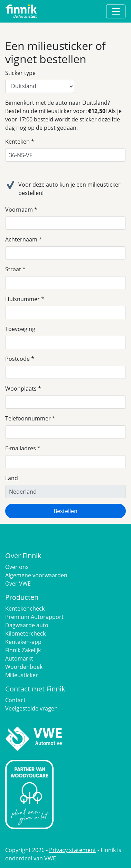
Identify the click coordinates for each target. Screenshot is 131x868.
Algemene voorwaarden (36, 575)
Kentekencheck (25, 609)
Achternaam (21, 239)
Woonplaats (21, 389)
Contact (15, 700)
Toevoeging (20, 329)
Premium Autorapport (34, 617)
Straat (13, 269)
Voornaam (19, 210)
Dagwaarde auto (27, 625)
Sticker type (20, 73)
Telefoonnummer (28, 418)
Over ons (17, 567)
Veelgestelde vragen (31, 708)
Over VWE (18, 584)
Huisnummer (22, 299)
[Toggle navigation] (116, 11)
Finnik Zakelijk (23, 650)
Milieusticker (22, 675)
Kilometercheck (25, 633)
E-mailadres (21, 448)
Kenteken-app (23, 642)
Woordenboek (24, 667)
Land (12, 478)
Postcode (17, 359)
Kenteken (17, 142)
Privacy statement (73, 850)
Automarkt (19, 658)
